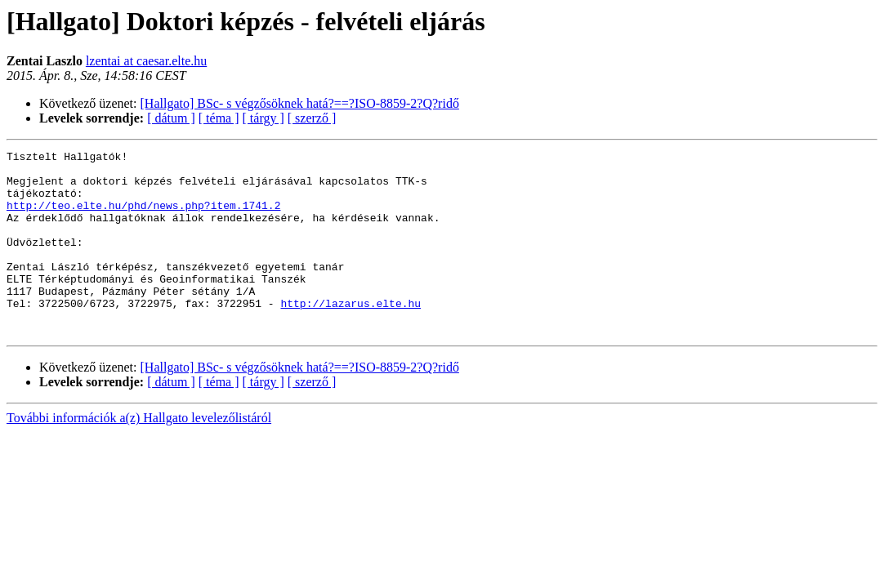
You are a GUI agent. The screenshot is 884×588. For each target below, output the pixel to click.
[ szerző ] (312, 118)
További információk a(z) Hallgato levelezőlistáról (139, 454)
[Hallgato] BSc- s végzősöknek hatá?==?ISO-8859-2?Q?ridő (300, 103)
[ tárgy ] (263, 118)
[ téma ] (219, 118)
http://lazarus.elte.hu (350, 335)
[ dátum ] (171, 118)
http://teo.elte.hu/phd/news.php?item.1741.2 (143, 217)
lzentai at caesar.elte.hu (146, 61)
